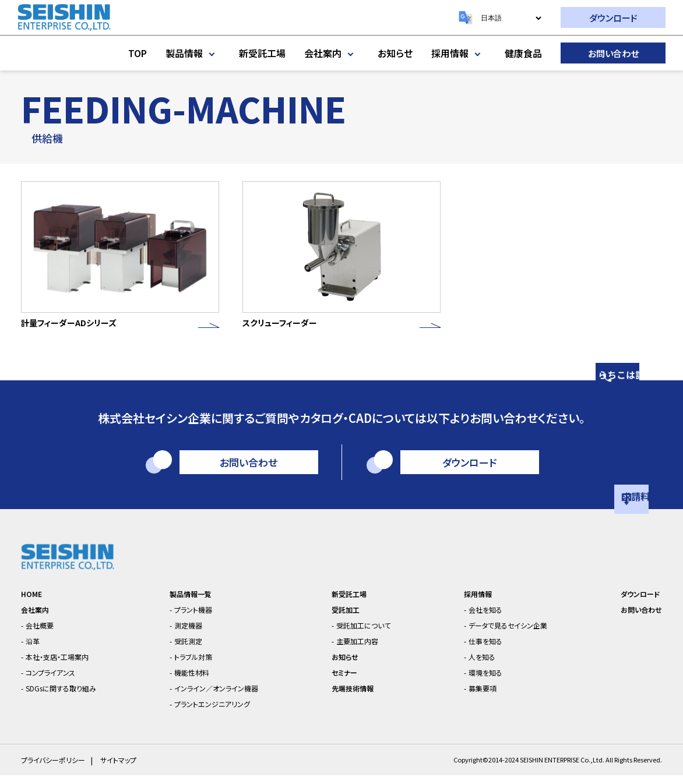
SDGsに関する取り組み (71, 696)
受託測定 (191, 649)
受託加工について (369, 633)
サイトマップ (126, 769)
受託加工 (346, 617)
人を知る (478, 664)
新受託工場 (262, 53)
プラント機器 (198, 617)
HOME (34, 601)
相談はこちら (668, 347)
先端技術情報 (355, 696)
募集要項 (478, 696)
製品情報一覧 (194, 601)
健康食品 (523, 53)
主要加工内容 (361, 649)
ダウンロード (613, 18)
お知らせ (395, 53)
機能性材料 (196, 680)
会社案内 (332, 53)
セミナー (345, 680)
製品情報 (193, 53)
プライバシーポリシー (56, 769)
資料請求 (668, 479)
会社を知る (482, 617)
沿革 (36, 649)
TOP (138, 53)
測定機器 (191, 633)
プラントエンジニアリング (221, 711)
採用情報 (459, 53)
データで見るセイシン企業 (510, 633)
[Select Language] (511, 18)
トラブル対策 (198, 664)
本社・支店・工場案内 (67, 664)
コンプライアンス (58, 680)
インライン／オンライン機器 (225, 696)
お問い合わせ (613, 53)
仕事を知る (482, 649)
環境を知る (482, 680)
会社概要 (45, 633)
